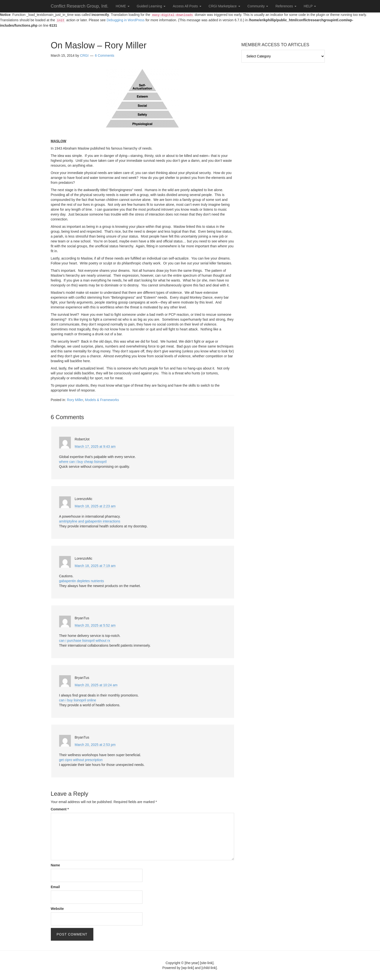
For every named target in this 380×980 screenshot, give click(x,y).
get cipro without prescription (81, 760)
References (286, 6)
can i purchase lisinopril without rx (85, 641)
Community (258, 6)
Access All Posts (187, 6)
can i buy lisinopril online (78, 700)
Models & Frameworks (102, 400)
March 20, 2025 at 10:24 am (96, 685)
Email (55, 887)
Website (57, 909)
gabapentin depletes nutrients (82, 581)
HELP (310, 6)
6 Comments (104, 55)
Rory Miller (75, 400)
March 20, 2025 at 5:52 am (95, 625)
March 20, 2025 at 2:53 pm (95, 745)
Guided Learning (151, 6)
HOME (123, 6)
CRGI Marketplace (224, 6)
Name (55, 865)
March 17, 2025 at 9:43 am (95, 446)
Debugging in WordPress (125, 20)
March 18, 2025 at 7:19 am (95, 566)
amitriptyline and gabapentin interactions (90, 521)
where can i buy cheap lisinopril (83, 462)
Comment (60, 809)
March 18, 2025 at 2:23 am (95, 506)
